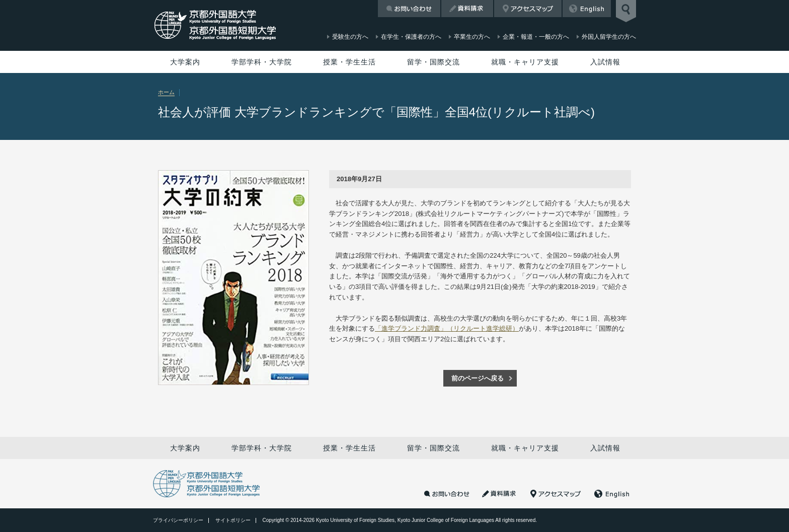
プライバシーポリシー (178, 520)
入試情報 (605, 62)
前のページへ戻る (478, 378)
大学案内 (185, 62)
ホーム (166, 92)
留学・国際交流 (433, 62)
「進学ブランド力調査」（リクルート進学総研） (447, 328)
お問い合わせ (409, 9)
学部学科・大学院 (262, 62)
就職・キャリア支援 (525, 62)
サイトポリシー (233, 520)
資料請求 (467, 9)
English (587, 9)
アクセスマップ (528, 9)
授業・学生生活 (349, 62)
